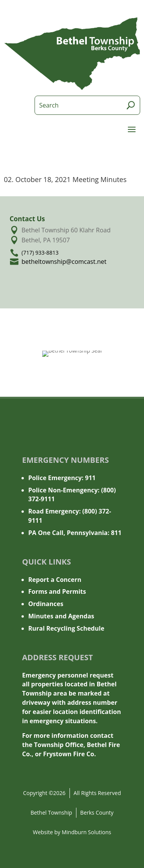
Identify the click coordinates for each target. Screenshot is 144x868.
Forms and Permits (57, 591)
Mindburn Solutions (87, 832)
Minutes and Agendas (61, 616)
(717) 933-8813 (40, 253)
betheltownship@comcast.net (64, 262)
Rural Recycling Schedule (66, 628)
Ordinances (46, 604)
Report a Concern (55, 580)
